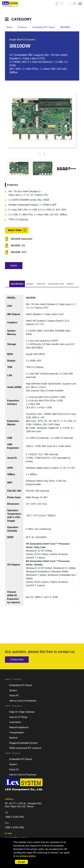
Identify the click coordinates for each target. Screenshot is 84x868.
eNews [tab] (70, 284)
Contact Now (17, 659)
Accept (21, 862)
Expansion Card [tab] (56, 284)
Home (10, 27)
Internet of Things (18, 717)
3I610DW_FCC (19, 252)
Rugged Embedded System (24, 743)
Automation (15, 722)
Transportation (17, 733)
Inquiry (14, 265)
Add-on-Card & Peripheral (23, 701)
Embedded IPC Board (44, 27)
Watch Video (15, 230)
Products (22, 27)
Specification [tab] (17, 284)
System (13, 690)
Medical (13, 738)
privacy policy (28, 856)
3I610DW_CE (18, 246)
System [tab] (30, 284)
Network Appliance (19, 727)
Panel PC (14, 696)
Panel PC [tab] (41, 284)
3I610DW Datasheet (22, 239)
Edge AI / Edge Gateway (22, 712)
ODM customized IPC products (25, 748)
